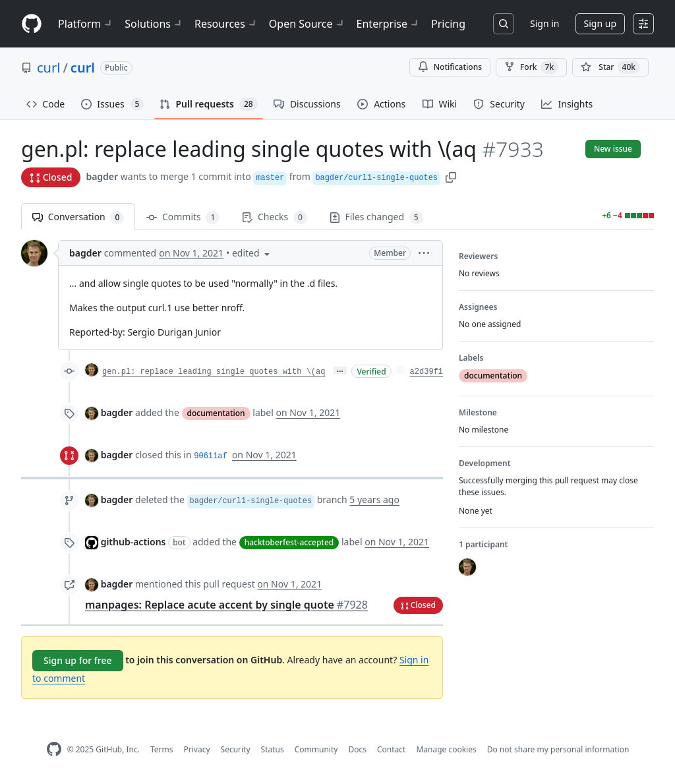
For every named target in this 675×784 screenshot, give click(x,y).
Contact (391, 749)
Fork (531, 67)
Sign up (600, 23)
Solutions (154, 24)
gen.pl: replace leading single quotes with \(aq (214, 372)
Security (236, 749)
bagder (102, 176)
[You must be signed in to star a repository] (610, 67)
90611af (210, 456)
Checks (274, 217)
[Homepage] (32, 24)
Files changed (376, 217)
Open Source (308, 24)
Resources (226, 24)
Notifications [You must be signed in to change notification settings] (450, 67)
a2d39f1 (426, 372)
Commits (183, 217)
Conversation (78, 217)
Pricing (448, 24)
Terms (162, 749)
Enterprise (389, 24)
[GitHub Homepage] (54, 749)
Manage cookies (446, 749)
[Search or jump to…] (504, 24)
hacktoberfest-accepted (289, 542)
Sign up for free (78, 660)
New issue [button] (613, 149)
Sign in (544, 23)
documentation (216, 413)
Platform (86, 24)
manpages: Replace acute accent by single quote (226, 605)
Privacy (197, 749)
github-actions (133, 542)
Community (316, 749)
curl (48, 68)
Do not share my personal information (558, 749)
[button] (451, 176)
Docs (357, 749)
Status (273, 749)
